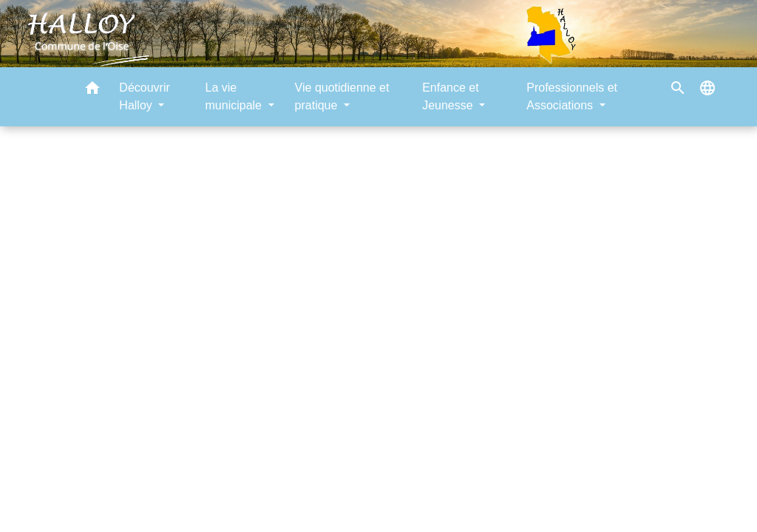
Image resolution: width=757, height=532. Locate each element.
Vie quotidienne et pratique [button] (342, 96)
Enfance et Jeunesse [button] (451, 96)
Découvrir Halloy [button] (144, 96)
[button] (92, 91)
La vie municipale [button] (235, 96)
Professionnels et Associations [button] (572, 96)
